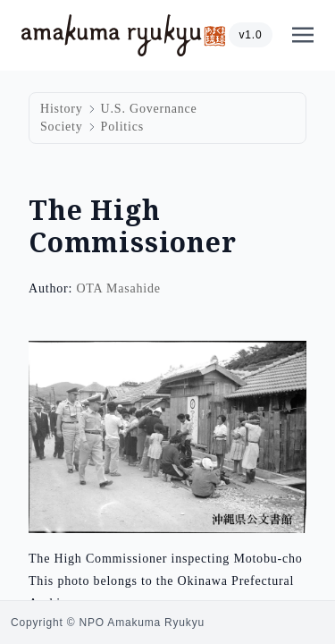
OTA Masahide (118, 288)
